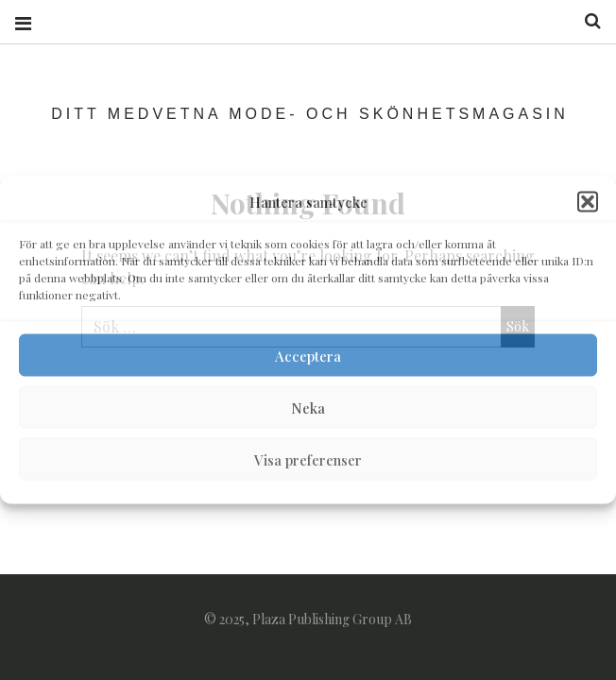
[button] (588, 202)
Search (586, 21)
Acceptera (308, 355)
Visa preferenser (308, 459)
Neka (308, 407)
